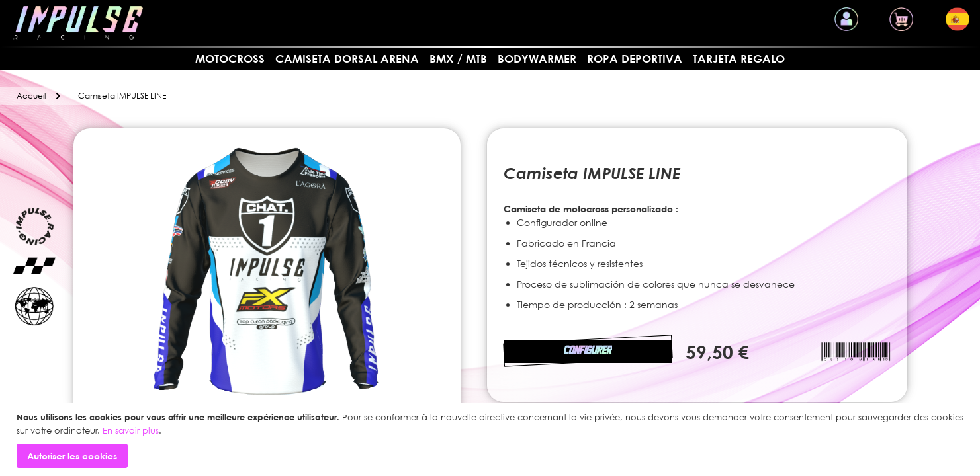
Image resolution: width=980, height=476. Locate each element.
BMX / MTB (458, 59)
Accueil (31, 96)
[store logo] (78, 23)
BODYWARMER (537, 59)
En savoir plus (131, 430)
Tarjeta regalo (739, 59)
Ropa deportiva (635, 59)
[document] (492, 440)
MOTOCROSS (230, 59)
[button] (958, 19)
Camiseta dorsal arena (347, 59)
